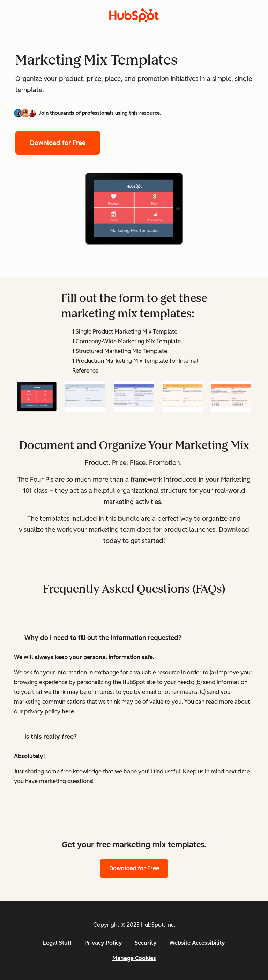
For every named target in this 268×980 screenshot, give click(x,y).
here (68, 711)
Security (146, 943)
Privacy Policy (103, 943)
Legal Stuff (57, 943)
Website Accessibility (197, 943)
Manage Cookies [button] (134, 958)
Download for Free (58, 143)
